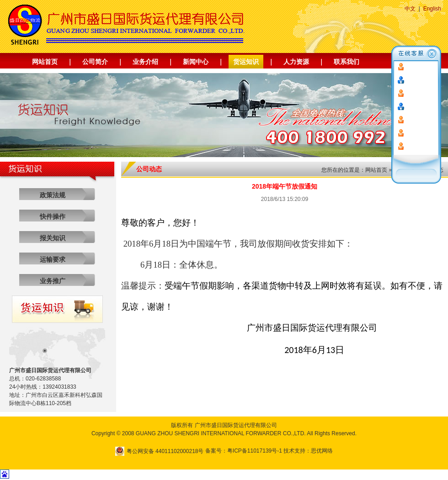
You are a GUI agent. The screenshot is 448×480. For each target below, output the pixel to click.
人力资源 (296, 62)
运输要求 (53, 259)
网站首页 (45, 62)
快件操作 (53, 216)
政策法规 (53, 195)
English (432, 9)
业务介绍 (145, 62)
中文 (410, 9)
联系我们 (347, 62)
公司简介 (95, 62)
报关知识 (53, 238)
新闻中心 (196, 62)
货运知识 (246, 62)
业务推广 (53, 281)
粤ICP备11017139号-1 (255, 451)
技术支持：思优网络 (308, 451)
